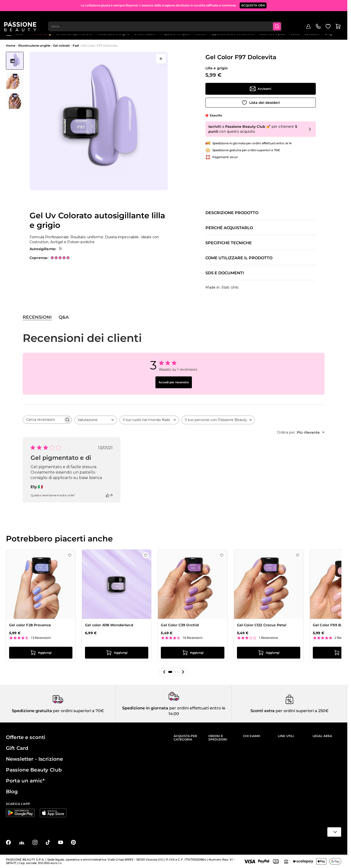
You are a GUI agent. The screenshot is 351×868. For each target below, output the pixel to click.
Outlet (295, 34)
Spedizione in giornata (145, 708)
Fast (76, 46)
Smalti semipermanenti (75, 34)
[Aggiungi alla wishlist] (261, 103)
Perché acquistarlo (229, 228)
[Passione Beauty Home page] (22, 19)
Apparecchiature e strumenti (232, 34)
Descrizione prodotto (232, 213)
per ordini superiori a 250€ (302, 711)
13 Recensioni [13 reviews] (41, 638)
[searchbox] (43, 420)
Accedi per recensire (174, 382)
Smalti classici (145, 34)
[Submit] (280, 19)
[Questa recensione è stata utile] (108, 495)
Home (11, 46)
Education (312, 34)
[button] (164, 672)
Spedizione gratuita (32, 711)
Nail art (200, 34)
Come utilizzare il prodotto (239, 258)
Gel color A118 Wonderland (109, 625)
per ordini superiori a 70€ (78, 711)
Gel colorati (61, 46)
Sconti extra (263, 711)
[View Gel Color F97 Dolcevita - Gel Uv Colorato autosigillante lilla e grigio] (15, 61)
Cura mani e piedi (272, 34)
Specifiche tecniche (229, 243)
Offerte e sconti (26, 737)
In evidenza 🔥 (41, 34)
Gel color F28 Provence (30, 625)
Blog (328, 34)
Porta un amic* (25, 781)
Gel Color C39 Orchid (180, 625)
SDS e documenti (225, 273)
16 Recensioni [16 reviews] (192, 638)
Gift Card (17, 748)
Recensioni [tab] (37, 317)
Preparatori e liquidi (175, 34)
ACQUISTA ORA (253, 5)
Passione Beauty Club (34, 770)
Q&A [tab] (64, 317)
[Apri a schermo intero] (161, 59)
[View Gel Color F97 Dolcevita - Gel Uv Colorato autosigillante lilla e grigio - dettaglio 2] (15, 100)
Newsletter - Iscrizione (34, 759)
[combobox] (167, 19)
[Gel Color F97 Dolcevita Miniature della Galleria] (15, 80)
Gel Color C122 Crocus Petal (262, 625)
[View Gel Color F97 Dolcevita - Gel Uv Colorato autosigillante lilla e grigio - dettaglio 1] (15, 80)
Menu (14, 34)
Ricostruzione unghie (113, 34)
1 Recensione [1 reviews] (268, 638)
